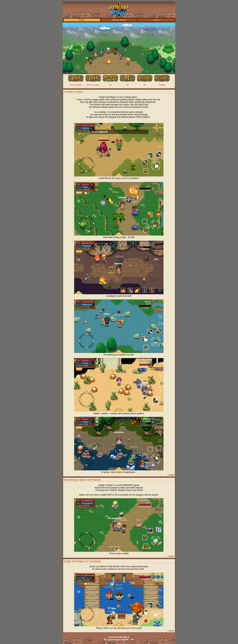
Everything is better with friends (82, 480)
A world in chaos (73, 92)
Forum (156, 20)
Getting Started (119, 20)
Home (82, 20)
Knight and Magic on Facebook (82, 561)
